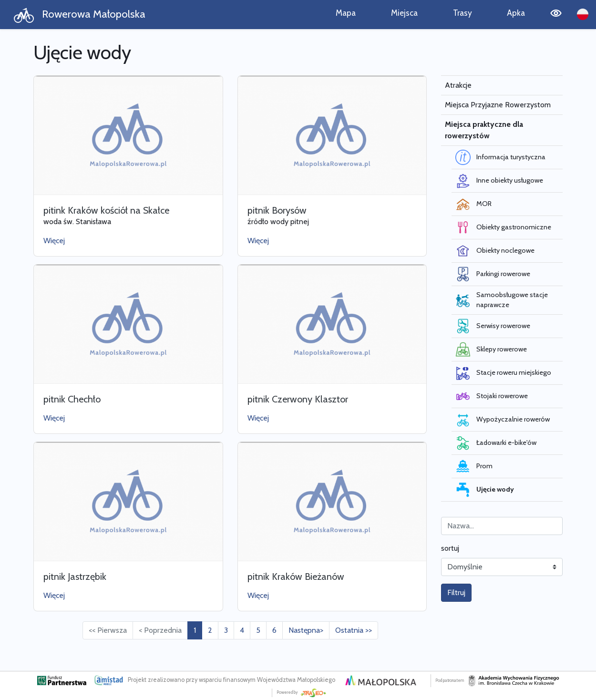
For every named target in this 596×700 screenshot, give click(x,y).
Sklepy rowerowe (491, 350)
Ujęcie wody (485, 490)
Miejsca (404, 13)
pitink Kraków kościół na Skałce (106, 210)
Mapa (346, 13)
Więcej (54, 241)
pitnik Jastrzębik (75, 576)
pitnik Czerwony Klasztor (298, 399)
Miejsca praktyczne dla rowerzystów (484, 130)
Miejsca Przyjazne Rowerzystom (498, 105)
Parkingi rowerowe (493, 274)
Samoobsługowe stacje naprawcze (502, 300)
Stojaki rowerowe (492, 396)
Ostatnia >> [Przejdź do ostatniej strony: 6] (354, 630)
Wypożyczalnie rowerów (503, 420)
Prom (474, 466)
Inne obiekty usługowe (499, 181)
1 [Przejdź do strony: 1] (195, 630)
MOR (473, 204)
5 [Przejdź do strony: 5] (258, 630)
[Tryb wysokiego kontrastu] (556, 15)
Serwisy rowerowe (493, 326)
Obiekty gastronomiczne (503, 227)
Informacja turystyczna (500, 157)
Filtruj (456, 592)
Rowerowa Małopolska (79, 15)
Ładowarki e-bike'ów (496, 443)
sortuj (450, 548)
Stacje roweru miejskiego (503, 373)
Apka (516, 13)
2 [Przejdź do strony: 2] (210, 630)
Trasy (462, 13)
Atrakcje (458, 85)
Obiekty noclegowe (495, 251)
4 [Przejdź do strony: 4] (242, 630)
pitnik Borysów (277, 210)
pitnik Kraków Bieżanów (296, 576)
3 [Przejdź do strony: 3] (226, 630)
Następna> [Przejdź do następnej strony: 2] (306, 630)
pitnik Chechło (72, 399)
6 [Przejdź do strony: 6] (274, 630)
